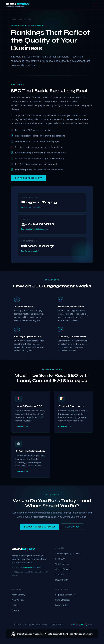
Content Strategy (63, 569)
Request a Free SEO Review (40, 527)
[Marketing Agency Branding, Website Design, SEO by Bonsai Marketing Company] (52, 634)
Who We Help (18, 600)
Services (22, 19)
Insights (15, 605)
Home (13, 19)
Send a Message (63, 600)
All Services (72, 527)
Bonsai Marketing (30, 567)
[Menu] (96, 5)
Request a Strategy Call (66, 595)
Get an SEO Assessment (28, 178)
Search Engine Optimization (68, 554)
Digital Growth (62, 580)
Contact (15, 610)
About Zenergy (18, 595)
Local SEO (60, 559)
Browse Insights (62, 605)
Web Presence (62, 564)
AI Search (60, 575)
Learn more (22, 426)
